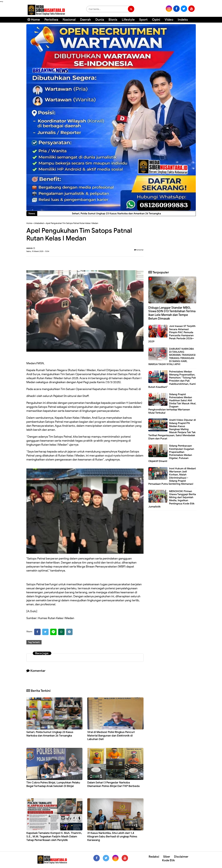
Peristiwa (51, 20)
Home (34, 20)
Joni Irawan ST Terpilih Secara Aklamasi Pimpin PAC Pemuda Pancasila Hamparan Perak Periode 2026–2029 (172, 334)
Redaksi (154, 857)
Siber (167, 857)
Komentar (139, 250)
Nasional (69, 20)
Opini (156, 20)
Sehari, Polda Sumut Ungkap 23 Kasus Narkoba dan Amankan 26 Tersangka (50, 734)
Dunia (100, 20)
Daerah (86, 20)
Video (169, 20)
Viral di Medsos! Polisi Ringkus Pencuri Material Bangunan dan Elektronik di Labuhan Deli (111, 736)
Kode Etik (168, 860)
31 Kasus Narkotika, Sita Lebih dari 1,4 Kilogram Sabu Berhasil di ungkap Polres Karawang (112, 837)
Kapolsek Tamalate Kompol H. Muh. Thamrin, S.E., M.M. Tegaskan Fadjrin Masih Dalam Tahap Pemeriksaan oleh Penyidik (54, 837)
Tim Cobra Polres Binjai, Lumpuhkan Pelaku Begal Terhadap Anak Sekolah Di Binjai (53, 784)
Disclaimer (181, 857)
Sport (143, 20)
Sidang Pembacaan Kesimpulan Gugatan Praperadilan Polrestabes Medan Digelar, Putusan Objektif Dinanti (171, 453)
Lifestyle (128, 20)
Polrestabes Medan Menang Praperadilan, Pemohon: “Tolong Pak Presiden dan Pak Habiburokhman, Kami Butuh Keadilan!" (172, 379)
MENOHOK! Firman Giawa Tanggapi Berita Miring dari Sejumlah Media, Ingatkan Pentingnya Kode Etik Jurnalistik (172, 499)
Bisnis (113, 20)
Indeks (183, 20)
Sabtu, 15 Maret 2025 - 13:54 (38, 251)
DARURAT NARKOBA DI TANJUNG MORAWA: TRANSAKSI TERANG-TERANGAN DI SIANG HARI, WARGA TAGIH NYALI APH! (172, 357)
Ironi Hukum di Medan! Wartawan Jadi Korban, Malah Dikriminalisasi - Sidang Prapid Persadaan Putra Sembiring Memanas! (172, 476)
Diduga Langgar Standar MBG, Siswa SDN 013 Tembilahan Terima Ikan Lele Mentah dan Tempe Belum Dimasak (172, 313)
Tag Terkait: (34, 642)
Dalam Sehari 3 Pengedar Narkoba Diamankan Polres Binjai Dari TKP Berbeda (113, 784)
